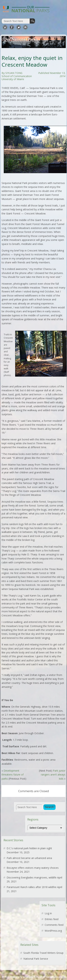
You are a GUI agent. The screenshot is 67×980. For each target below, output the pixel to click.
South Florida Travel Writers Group (43, 953)
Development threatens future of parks (13, 775)
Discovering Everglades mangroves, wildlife (32, 877)
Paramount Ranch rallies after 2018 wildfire (32, 887)
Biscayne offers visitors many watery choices (33, 868)
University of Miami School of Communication (38, 977)
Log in (48, 913)
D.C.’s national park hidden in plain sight (29, 848)
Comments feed (54, 925)
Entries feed (52, 919)
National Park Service (36, 959)
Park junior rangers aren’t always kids (53, 775)
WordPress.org (53, 931)
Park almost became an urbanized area (29, 858)
